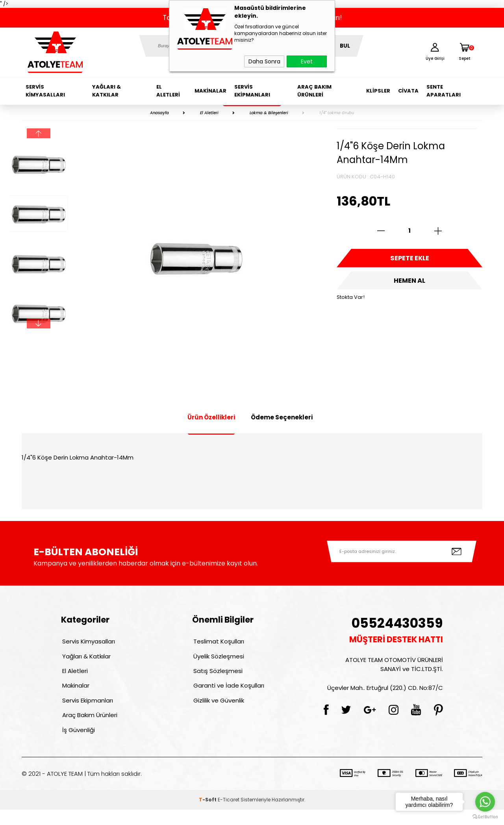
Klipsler (378, 91)
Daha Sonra (264, 61)
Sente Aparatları (444, 91)
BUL (345, 46)
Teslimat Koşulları (218, 642)
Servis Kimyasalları (45, 91)
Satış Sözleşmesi (217, 676)
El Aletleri (168, 91)
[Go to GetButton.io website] (485, 817)
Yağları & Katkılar (107, 91)
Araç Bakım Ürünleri (314, 91)
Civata (408, 91)
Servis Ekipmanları (252, 91)
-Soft (208, 815)
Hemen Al (409, 286)
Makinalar (210, 91)
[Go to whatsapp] (485, 802)
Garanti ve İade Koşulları (228, 693)
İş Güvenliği (77, 744)
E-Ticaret (229, 815)
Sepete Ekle (409, 260)
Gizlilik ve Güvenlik (218, 710)
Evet (307, 61)
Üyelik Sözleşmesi (218, 659)
